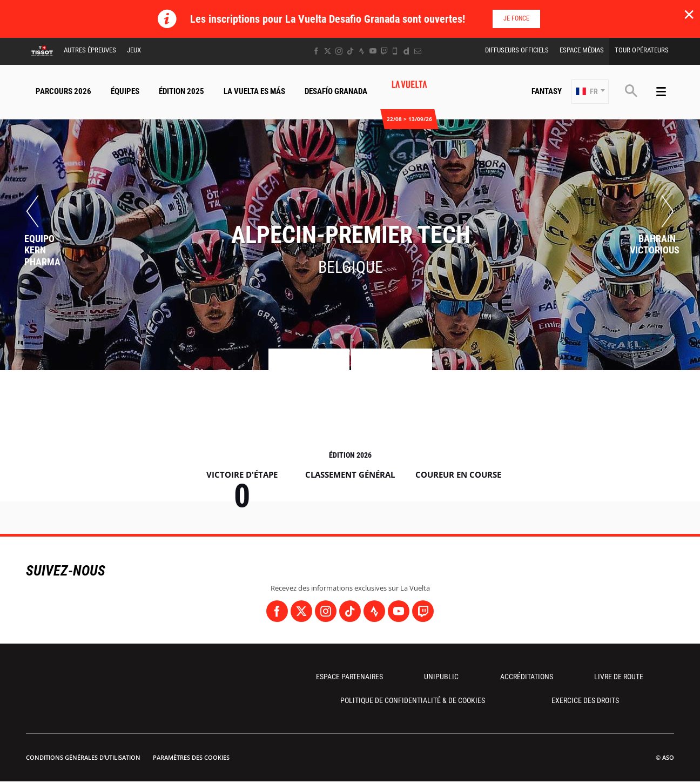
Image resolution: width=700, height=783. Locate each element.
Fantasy (547, 91)
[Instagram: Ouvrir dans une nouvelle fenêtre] (339, 51)
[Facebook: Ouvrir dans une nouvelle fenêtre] (316, 51)
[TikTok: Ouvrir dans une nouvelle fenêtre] (350, 51)
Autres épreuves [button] (90, 50)
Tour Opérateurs (642, 50)
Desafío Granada (336, 91)
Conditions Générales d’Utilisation (83, 757)
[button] (590, 92)
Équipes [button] (125, 91)
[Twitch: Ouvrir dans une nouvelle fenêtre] (384, 51)
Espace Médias (582, 50)
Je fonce (516, 18)
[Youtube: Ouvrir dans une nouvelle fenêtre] (373, 51)
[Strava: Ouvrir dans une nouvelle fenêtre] (362, 51)
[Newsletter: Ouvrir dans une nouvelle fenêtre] (418, 51)
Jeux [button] (134, 50)
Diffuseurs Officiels (517, 50)
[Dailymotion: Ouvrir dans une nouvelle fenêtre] (406, 51)
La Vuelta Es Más (254, 91)
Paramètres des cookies (191, 757)
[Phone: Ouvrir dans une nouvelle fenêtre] (395, 51)
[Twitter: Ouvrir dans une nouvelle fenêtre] (328, 51)
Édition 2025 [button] (181, 91)
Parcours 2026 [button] (63, 91)
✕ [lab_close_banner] (689, 14)
